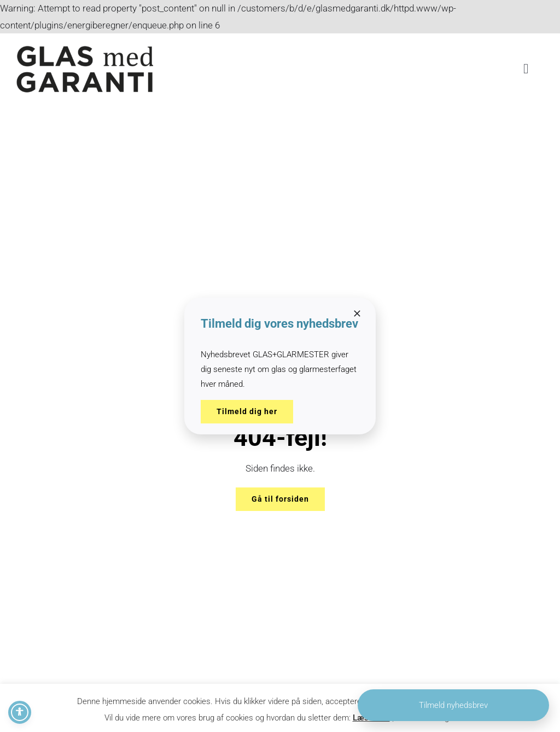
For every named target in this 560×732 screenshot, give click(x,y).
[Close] (357, 313)
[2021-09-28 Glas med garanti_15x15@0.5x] (85, 49)
